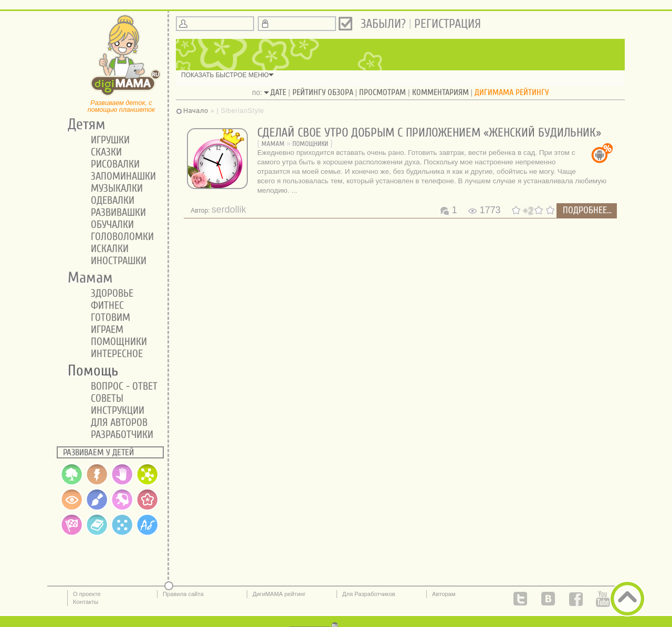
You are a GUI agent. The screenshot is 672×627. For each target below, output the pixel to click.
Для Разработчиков (369, 594)
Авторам (444, 594)
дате (278, 92)
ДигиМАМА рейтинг (279, 594)
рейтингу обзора (323, 92)
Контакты (86, 602)
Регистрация (448, 24)
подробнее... (587, 210)
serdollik (229, 210)
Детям (83, 124)
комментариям (440, 92)
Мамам (273, 144)
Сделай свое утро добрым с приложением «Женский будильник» (429, 133)
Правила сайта (183, 594)
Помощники (310, 144)
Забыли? (383, 24)
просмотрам (382, 92)
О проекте (87, 594)
